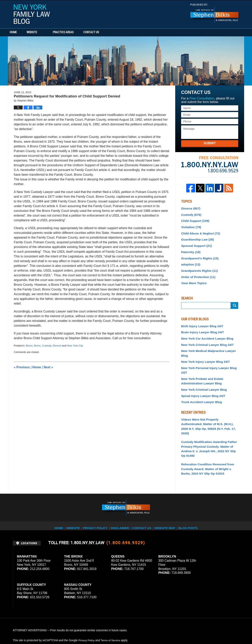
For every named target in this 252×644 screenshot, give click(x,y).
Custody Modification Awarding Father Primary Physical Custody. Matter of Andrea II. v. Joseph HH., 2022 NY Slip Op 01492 (208, 421)
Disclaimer (122, 496)
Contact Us (109, 32)
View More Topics (193, 277)
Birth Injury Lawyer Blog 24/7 (200, 320)
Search (234, 299)
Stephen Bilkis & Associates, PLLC (57, 630)
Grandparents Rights (198, 266)
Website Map (168, 496)
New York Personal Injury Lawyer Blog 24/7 (209, 355)
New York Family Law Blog (32, 14)
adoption (190, 260)
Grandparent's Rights (198, 254)
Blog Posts (192, 496)
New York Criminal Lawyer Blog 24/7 (205, 337)
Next (48, 367)
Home (19, 32)
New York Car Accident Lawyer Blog (205, 331)
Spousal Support (195, 243)
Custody (47, 346)
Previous (22, 367)
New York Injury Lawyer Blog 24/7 (203, 349)
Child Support (194, 220)
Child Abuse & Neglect (199, 231)
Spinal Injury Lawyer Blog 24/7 (201, 376)
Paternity (190, 248)
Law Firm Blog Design (220, 630)
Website (44, 32)
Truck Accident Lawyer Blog (200, 382)
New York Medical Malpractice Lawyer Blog (209, 343)
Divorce (57, 346)
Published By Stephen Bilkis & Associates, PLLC (214, 13)
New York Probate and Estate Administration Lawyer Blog (200, 362)
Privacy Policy (97, 496)
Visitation (190, 225)
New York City (75, 346)
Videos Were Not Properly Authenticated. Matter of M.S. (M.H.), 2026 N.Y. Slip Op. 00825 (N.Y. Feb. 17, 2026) (208, 403)
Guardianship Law (196, 237)
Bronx (29, 346)
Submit (210, 143)
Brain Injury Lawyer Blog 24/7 (200, 326)
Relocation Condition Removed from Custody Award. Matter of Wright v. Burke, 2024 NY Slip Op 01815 (209, 440)
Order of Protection (197, 272)
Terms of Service (112, 611)
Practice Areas (75, 32)
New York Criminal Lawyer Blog (202, 370)
